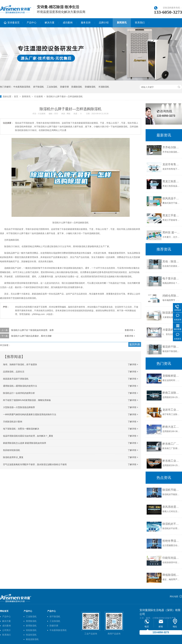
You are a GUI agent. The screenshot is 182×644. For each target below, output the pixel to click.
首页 (16, 96)
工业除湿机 (31, 617)
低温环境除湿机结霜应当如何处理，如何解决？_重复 (28, 436)
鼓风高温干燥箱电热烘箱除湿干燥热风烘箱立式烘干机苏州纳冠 (171, 198)
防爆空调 (64, 87)
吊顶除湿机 (104, 87)
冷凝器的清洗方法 (171, 330)
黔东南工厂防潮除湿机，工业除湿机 (171, 444)
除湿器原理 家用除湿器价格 (171, 313)
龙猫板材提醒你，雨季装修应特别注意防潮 (171, 376)
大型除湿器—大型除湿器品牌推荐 (19, 407)
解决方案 (50, 23)
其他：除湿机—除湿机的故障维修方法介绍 (171, 261)
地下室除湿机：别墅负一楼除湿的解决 (21, 429)
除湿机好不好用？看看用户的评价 (171, 524)
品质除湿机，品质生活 (14, 372)
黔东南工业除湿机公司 (171, 461)
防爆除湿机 (90, 87)
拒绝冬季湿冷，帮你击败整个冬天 (171, 541)
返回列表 (135, 344)
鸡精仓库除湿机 (171, 296)
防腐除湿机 (77, 87)
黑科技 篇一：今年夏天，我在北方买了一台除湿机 (171, 232)
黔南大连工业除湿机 (171, 427)
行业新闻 (39, 96)
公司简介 (7, 630)
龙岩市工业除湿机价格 (171, 410)
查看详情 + (130, 330)
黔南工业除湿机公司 (171, 393)
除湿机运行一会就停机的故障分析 (19, 393)
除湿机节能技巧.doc (171, 490)
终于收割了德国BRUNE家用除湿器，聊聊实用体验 (27, 400)
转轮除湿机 (31, 630)
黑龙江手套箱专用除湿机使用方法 (171, 215)
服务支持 (86, 23)
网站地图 (174, 596)
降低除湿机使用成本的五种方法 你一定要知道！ (171, 575)
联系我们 (140, 23)
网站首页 (4, 611)
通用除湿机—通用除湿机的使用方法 (20, 386)
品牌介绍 (104, 23)
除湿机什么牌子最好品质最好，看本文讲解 (31, 336)
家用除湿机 (31, 626)
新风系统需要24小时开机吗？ (171, 507)
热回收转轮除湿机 (12, 450)
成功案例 (68, 23)
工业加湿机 (52, 87)
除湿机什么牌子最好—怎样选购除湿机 (65, 96)
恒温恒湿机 (31, 635)
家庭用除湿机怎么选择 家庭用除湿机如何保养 (25, 443)
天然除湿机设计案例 (13, 422)
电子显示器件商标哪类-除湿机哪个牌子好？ (171, 278)
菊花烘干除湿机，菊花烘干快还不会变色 (171, 347)
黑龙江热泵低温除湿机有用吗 (171, 181)
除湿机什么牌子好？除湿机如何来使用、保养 (32, 330)
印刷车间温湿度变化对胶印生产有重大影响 (171, 558)
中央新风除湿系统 (22, 87)
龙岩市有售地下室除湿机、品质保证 (171, 164)
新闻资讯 (122, 23)
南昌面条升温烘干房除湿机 (16, 379)
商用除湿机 (31, 621)
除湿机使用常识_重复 (13, 457)
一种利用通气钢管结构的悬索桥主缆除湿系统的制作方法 (30, 414)
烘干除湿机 (39, 87)
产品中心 (32, 23)
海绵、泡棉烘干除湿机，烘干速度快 (20, 364)
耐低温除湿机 (32, 639)
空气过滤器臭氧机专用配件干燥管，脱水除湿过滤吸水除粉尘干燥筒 (35, 464)
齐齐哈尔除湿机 (171, 147)
